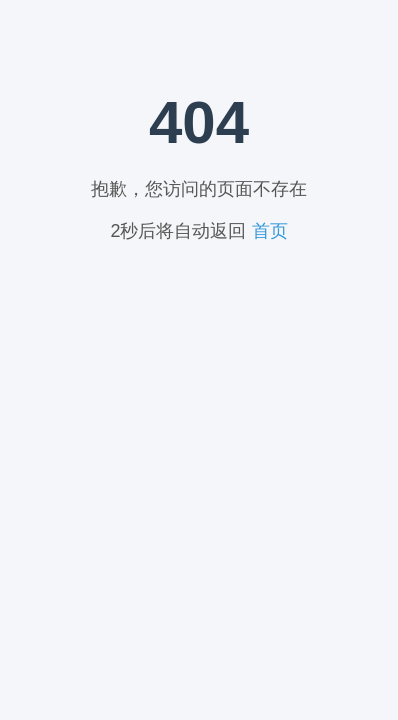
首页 (270, 231)
